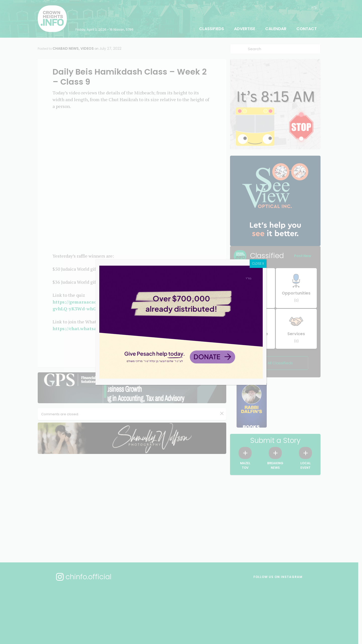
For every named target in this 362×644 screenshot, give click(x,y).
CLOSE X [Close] (258, 264)
